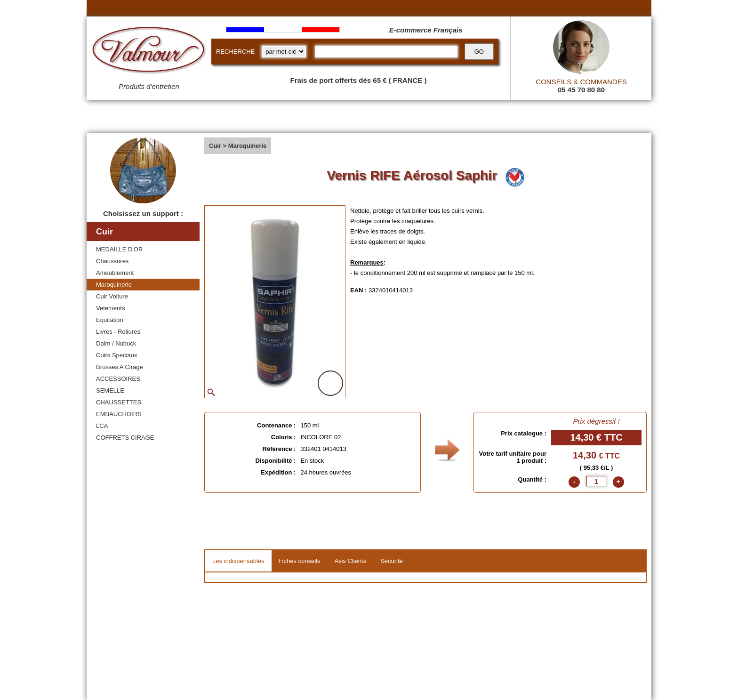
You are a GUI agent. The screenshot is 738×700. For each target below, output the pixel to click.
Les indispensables (238, 561)
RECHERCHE (235, 52)
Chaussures (112, 261)
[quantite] (596, 481)
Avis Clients (350, 561)
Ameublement (115, 273)
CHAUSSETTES (119, 402)
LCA (102, 426)
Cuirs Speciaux (116, 355)
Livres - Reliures (118, 332)
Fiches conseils (300, 561)
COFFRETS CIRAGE (125, 438)
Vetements (110, 308)
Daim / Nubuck (116, 343)
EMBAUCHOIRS (119, 414)
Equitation (110, 320)
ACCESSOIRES (118, 379)
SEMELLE (110, 390)
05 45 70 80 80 (581, 90)
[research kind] (284, 52)
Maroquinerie (114, 285)
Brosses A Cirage (120, 367)
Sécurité (392, 561)
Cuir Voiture (112, 296)
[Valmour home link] (149, 52)
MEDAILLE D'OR (119, 249)
